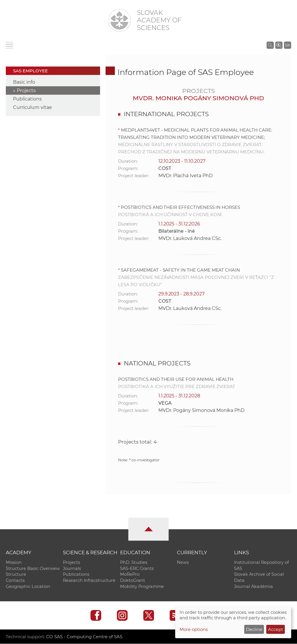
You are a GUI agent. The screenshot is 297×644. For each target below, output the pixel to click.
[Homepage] (119, 20)
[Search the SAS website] (270, 45)
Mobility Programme (142, 587)
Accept (276, 629)
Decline (254, 629)
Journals (72, 568)
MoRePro (130, 575)
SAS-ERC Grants (137, 568)
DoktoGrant (133, 581)
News (183, 562)
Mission (14, 562)
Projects (26, 90)
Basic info (24, 82)
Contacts (15, 581)
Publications (27, 99)
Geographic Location (28, 587)
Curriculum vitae (32, 107)
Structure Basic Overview (33, 568)
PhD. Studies (134, 562)
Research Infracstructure (89, 581)
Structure (16, 575)
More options (194, 629)
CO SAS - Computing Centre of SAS (84, 637)
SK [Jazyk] (288, 45)
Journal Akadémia (253, 587)
